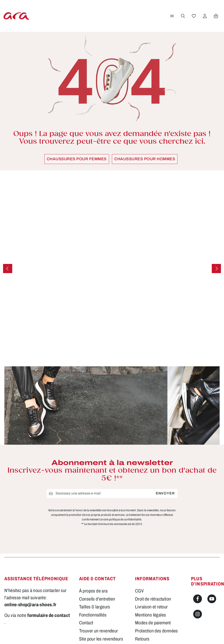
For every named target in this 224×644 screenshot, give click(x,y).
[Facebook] (198, 548)
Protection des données (156, 580)
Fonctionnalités (93, 564)
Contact (86, 572)
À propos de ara (93, 540)
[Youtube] (212, 548)
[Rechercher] (183, 16)
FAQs (84, 596)
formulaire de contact (49, 565)
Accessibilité (146, 596)
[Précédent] (8, 269)
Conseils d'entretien (97, 548)
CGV (139, 540)
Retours (142, 588)
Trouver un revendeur (99, 580)
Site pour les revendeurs (101, 588)
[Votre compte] (205, 16)
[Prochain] (216, 269)
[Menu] (172, 16)
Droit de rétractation (153, 548)
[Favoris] (194, 16)
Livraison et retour (151, 556)
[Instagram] (198, 563)
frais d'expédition (138, 635)
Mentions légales (150, 564)
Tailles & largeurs (95, 556)
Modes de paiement (153, 572)
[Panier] (216, 16)
